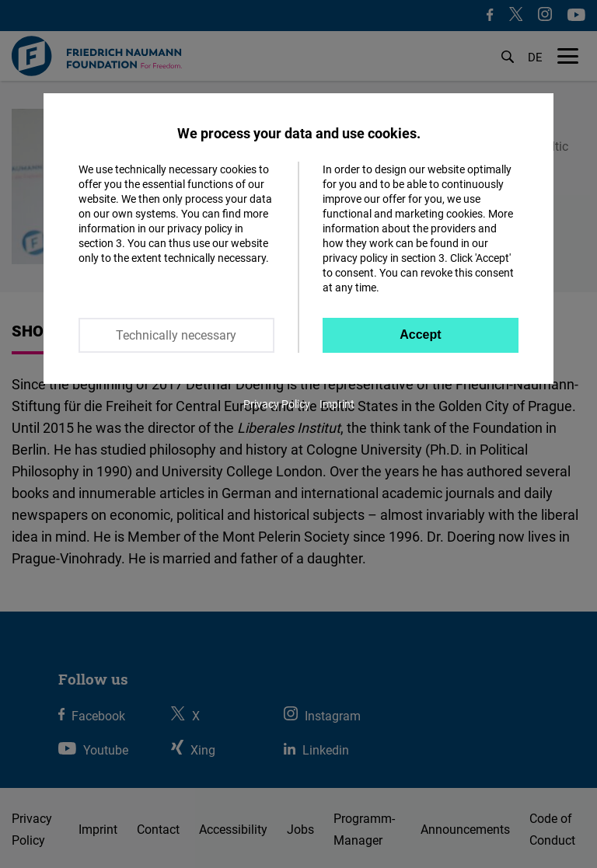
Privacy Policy (277, 404)
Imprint (337, 404)
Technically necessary (176, 335)
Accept (420, 335)
